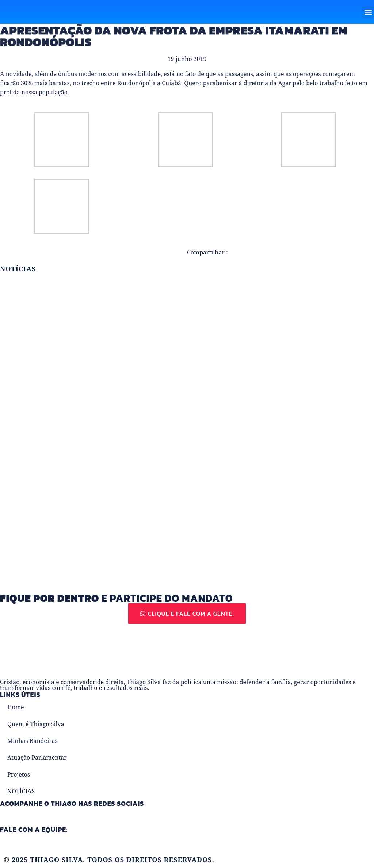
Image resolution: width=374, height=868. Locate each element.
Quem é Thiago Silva (36, 724)
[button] (368, 12)
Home (16, 707)
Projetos (19, 774)
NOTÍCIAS (21, 791)
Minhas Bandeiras (33, 741)
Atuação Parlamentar (37, 758)
